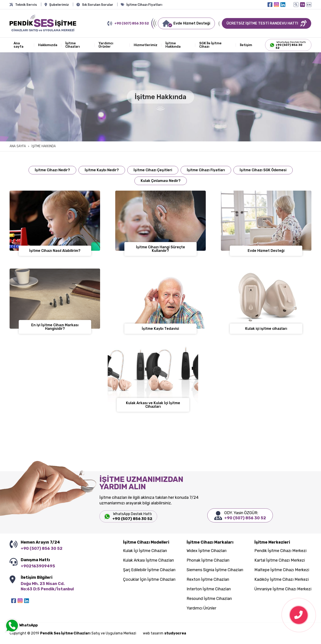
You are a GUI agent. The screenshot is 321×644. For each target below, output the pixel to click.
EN (309, 5)
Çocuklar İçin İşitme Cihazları (149, 580)
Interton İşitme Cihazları (209, 589)
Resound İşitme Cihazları (209, 599)
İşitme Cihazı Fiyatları (142, 5)
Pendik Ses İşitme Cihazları (65, 633)
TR (302, 5)
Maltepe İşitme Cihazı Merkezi (282, 570)
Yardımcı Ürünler (106, 45)
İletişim (246, 45)
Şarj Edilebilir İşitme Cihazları (149, 570)
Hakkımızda (48, 45)
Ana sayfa (19, 45)
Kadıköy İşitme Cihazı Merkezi (282, 580)
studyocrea (175, 633)
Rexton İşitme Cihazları (208, 580)
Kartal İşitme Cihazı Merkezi (280, 560)
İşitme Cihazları (73, 45)
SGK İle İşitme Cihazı (210, 45)
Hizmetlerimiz (146, 45)
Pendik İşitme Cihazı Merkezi (280, 551)
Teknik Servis (23, 5)
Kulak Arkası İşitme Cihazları (148, 560)
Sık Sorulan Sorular (95, 5)
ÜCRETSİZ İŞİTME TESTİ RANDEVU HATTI (266, 23)
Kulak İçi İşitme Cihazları (145, 551)
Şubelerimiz (57, 5)
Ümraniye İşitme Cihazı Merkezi (283, 589)
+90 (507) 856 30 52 (128, 23)
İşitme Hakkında (173, 45)
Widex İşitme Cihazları (207, 551)
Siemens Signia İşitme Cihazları (215, 570)
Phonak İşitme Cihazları (208, 560)
